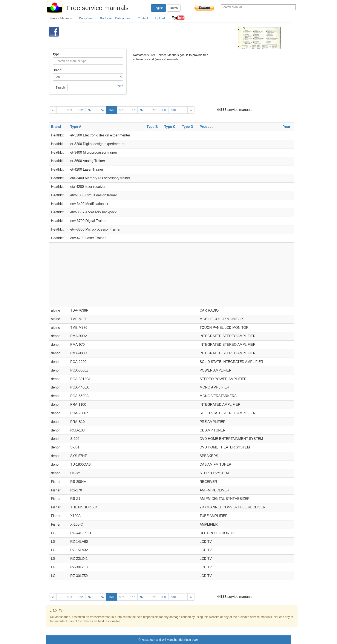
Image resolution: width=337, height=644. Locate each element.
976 (122, 110)
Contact (143, 18)
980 (163, 110)
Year (287, 127)
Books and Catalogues (115, 18)
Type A (76, 127)
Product (206, 127)
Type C (170, 127)
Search (60, 87)
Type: (57, 54)
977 (132, 110)
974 (101, 110)
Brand (56, 127)
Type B (152, 127)
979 (153, 110)
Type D (187, 127)
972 (80, 110)
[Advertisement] (161, 38)
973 (91, 110)
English (159, 8)
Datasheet (86, 18)
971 (70, 110)
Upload (160, 18)
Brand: (57, 70)
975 (111, 110)
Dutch (174, 8)
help (120, 86)
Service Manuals (61, 18)
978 (143, 110)
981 (174, 110)
